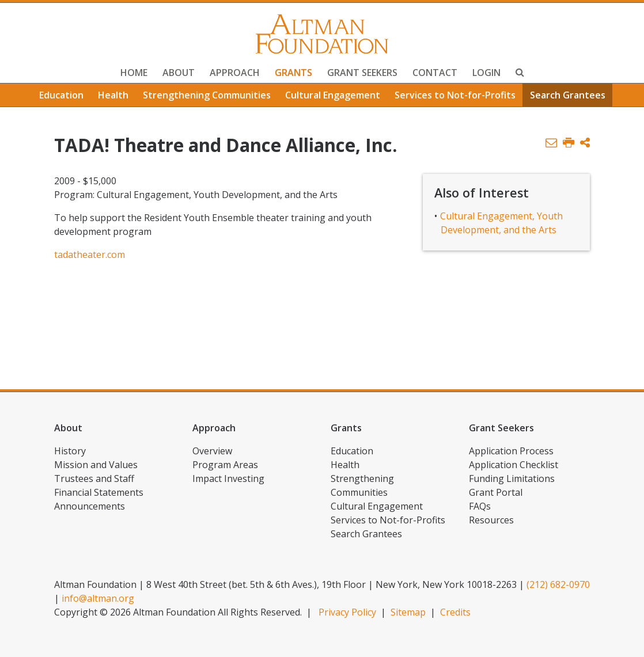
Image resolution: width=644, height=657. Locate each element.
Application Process (511, 451)
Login (486, 73)
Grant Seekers (362, 73)
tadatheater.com (90, 255)
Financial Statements (99, 492)
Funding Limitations (512, 478)
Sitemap (408, 612)
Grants (293, 73)
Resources (491, 520)
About (179, 73)
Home (134, 73)
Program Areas (225, 465)
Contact (435, 73)
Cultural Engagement (333, 95)
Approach (235, 73)
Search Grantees (568, 95)
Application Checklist (514, 465)
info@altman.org (98, 598)
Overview (212, 451)
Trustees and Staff (94, 478)
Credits (455, 612)
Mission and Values (96, 465)
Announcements (90, 506)
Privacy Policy (347, 612)
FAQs (480, 506)
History (70, 451)
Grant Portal (496, 492)
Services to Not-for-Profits (455, 95)
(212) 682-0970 (558, 584)
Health (113, 95)
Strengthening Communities (207, 95)
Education (61, 95)
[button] (585, 143)
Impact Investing (228, 478)
